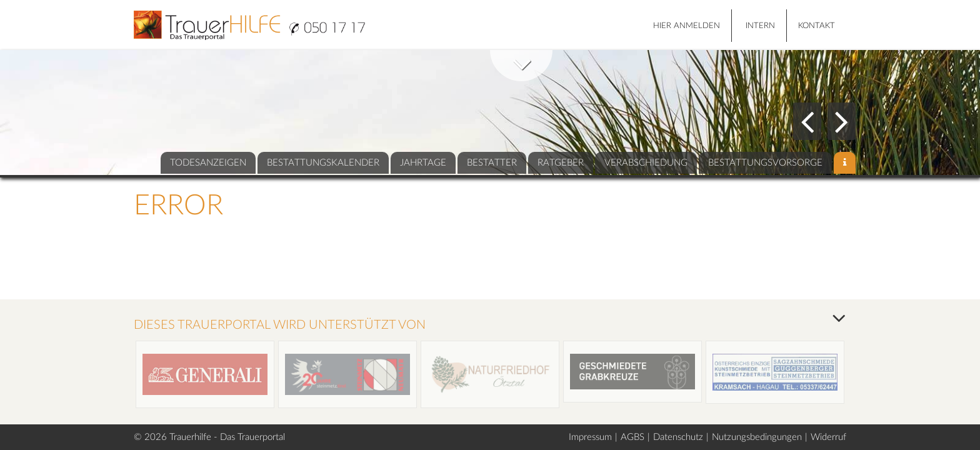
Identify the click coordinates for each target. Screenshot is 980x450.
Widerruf (828, 437)
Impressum (590, 437)
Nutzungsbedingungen (757, 437)
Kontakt (817, 26)
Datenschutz (678, 437)
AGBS (632, 437)
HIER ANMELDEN (687, 26)
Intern (760, 26)
